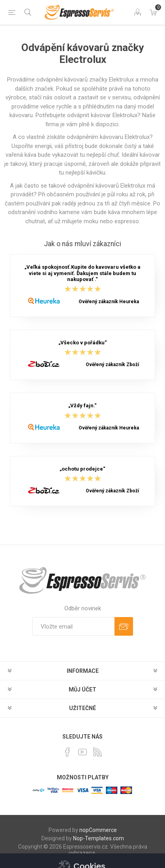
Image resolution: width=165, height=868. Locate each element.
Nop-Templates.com (98, 838)
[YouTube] (82, 752)
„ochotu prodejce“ (82, 469)
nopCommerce (98, 830)
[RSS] (97, 752)
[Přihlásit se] (73, 626)
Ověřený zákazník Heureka (109, 302)
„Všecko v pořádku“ (83, 343)
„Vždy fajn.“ (82, 406)
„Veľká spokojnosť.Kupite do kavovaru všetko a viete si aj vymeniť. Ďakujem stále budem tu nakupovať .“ (82, 274)
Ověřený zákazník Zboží (112, 365)
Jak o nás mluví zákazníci (82, 244)
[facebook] (67, 752)
